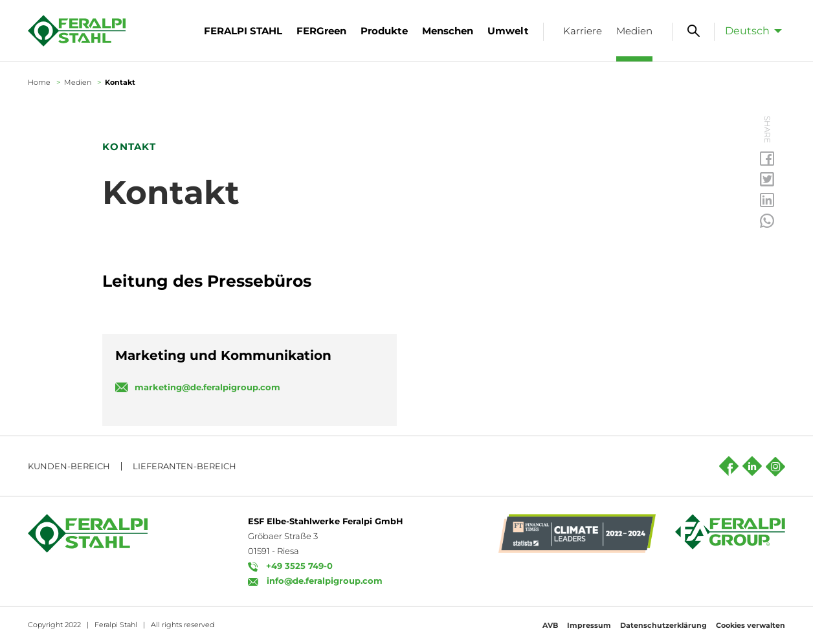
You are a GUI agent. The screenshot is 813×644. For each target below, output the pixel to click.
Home (39, 82)
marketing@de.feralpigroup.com (207, 387)
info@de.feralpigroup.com (325, 581)
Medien (78, 82)
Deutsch (747, 31)
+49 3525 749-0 (299, 566)
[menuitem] (750, 30)
